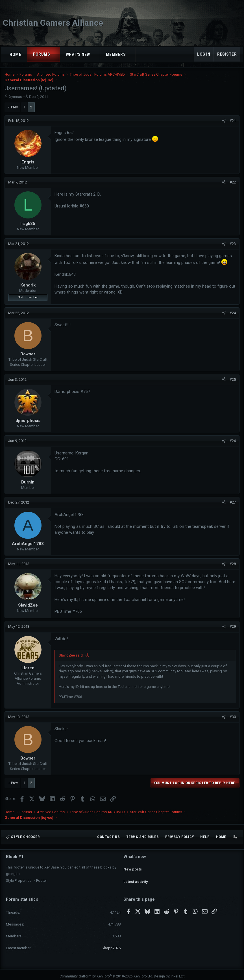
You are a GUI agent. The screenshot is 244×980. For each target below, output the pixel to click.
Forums (42, 54)
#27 (233, 502)
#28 (233, 564)
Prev (14, 107)
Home (15, 54)
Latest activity (136, 877)
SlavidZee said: (71, 655)
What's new (78, 54)
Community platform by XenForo (106, 973)
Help (205, 837)
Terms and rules (143, 837)
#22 (233, 182)
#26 (233, 441)
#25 (233, 379)
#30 (233, 717)
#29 (233, 626)
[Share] (224, 121)
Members (116, 54)
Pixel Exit (178, 973)
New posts (133, 866)
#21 (233, 121)
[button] (55, 54)
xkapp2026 (112, 945)
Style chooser (23, 837)
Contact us (108, 837)
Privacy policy (180, 837)
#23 (233, 244)
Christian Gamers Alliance (53, 23)
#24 (233, 313)
